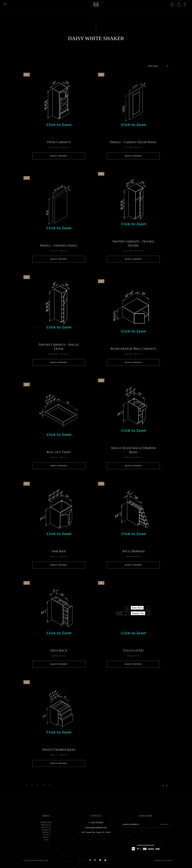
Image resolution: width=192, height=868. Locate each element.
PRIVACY (46, 832)
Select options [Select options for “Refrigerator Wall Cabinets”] (133, 362)
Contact (46, 830)
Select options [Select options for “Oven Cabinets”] (59, 156)
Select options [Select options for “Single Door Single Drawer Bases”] (133, 466)
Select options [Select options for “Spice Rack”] (59, 664)
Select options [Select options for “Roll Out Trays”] (59, 466)
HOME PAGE (46, 822)
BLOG (46, 837)
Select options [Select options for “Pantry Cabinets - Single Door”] (59, 362)
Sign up (164, 824)
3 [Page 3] (38, 785)
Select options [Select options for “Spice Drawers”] (133, 565)
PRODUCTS (46, 825)
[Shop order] (157, 66)
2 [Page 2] (32, 785)
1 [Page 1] (26, 785)
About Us (46, 827)
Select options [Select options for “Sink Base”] (59, 565)
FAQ (46, 840)
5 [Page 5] (50, 785)
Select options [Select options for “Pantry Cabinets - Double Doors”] (133, 259)
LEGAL (46, 835)
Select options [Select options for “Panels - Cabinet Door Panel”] (133, 156)
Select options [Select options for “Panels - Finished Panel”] (59, 259)
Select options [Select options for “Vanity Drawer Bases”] (59, 763)
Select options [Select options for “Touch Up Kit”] (133, 664)
